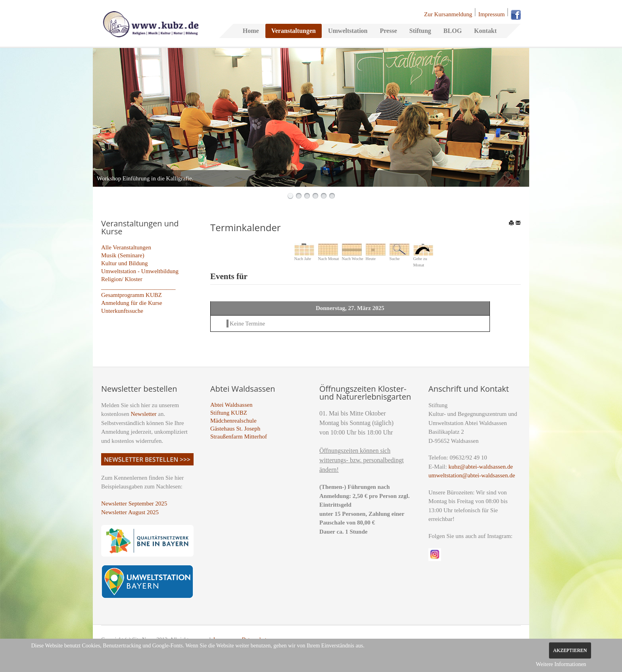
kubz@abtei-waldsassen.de (481, 467)
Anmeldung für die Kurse (132, 303)
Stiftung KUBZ (229, 413)
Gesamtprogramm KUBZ (132, 295)
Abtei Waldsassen (231, 405)
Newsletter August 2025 (130, 512)
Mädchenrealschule (233, 421)
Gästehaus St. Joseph (235, 429)
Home (251, 31)
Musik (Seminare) (123, 255)
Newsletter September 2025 (134, 504)
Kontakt (485, 31)
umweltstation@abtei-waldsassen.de (472, 475)
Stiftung (420, 31)
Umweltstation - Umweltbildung (140, 271)
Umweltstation (348, 31)
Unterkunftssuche (122, 311)
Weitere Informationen (561, 664)
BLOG (453, 31)
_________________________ (138, 287)
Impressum (492, 14)
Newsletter (144, 414)
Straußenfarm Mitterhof (239, 437)
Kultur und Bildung (125, 263)
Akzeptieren (570, 650)
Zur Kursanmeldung (448, 14)
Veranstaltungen (294, 31)
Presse (388, 31)
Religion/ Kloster (122, 279)
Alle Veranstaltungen (126, 247)
